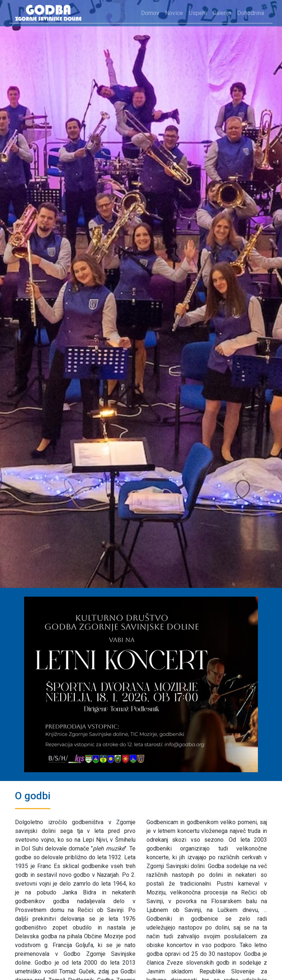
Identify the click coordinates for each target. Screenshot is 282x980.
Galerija (222, 13)
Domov (150, 13)
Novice (174, 13)
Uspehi (198, 13)
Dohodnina (251, 13)
